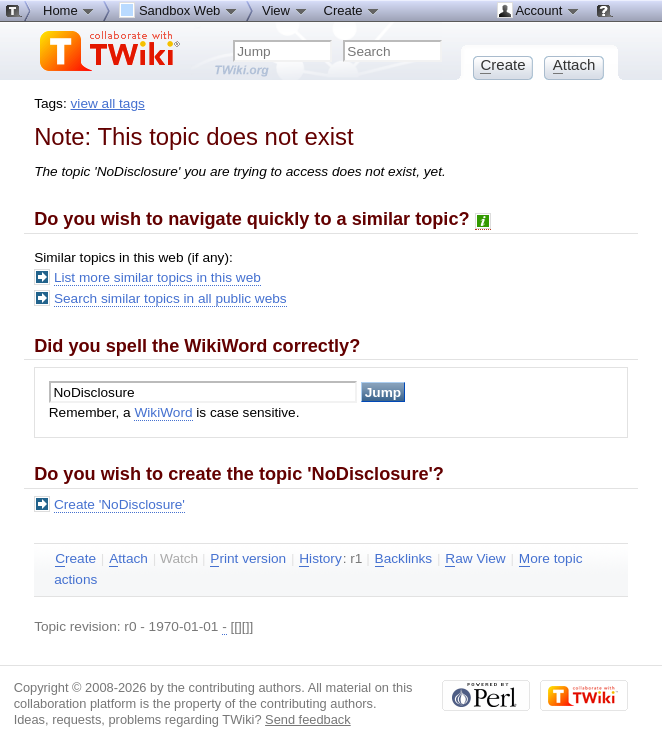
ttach (128, 559)
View (285, 10)
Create (352, 10)
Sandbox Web (178, 10)
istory (320, 559)
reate (75, 559)
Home (69, 10)
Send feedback (308, 719)
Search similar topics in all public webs (170, 298)
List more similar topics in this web (157, 277)
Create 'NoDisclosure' (119, 504)
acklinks (404, 559)
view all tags (108, 103)
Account (538, 10)
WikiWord (163, 412)
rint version (248, 559)
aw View (475, 559)
